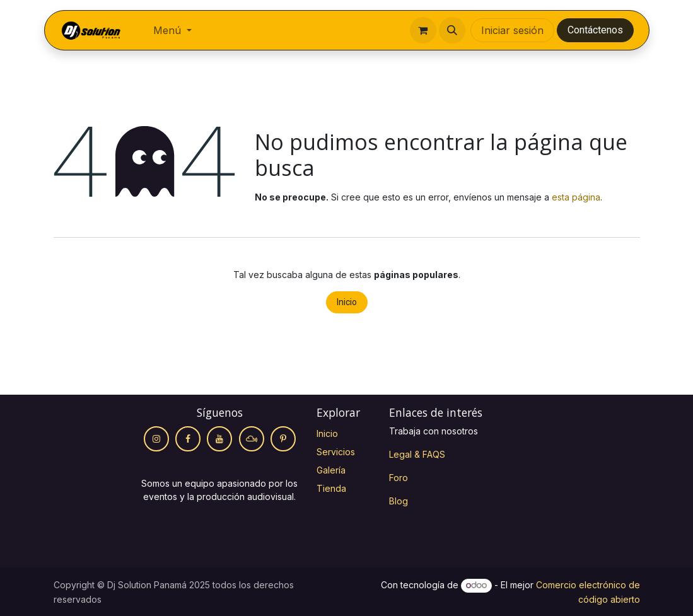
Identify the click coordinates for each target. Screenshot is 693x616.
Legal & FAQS (417, 454)
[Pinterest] (283, 439)
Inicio (347, 302)
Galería (331, 470)
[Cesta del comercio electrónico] (423, 30)
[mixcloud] (252, 439)
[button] (452, 30)
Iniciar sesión (512, 30)
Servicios (336, 452)
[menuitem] (172, 30)
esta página (576, 197)
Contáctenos (595, 30)
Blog (399, 501)
